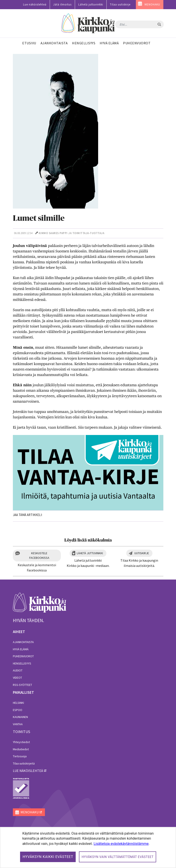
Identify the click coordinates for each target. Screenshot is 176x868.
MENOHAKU (152, 4)
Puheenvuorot (23, 656)
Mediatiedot (21, 749)
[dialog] (88, 847)
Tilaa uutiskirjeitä (24, 763)
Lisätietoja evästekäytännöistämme (121, 844)
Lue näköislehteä (35, 4)
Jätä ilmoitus (62, 4)
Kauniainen (20, 717)
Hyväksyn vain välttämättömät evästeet (118, 857)
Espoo (18, 710)
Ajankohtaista (23, 642)
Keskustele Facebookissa (39, 555)
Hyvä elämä (21, 649)
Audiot (18, 670)
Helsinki (18, 703)
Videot (17, 678)
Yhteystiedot (21, 742)
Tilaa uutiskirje (120, 4)
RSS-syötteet (22, 685)
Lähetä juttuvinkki (91, 4)
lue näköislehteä (28, 771)
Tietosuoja (20, 756)
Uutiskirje (142, 553)
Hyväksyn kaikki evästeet (48, 857)
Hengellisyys (22, 663)
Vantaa (18, 724)
